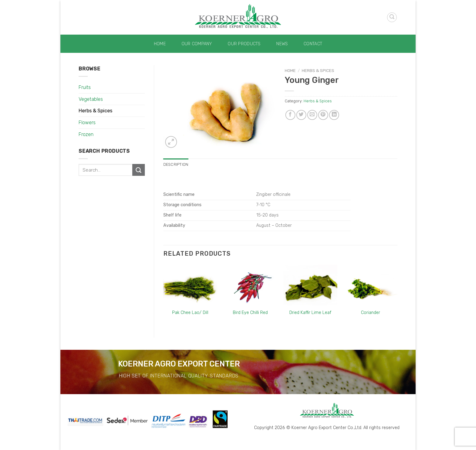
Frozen (86, 134)
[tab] (176, 165)
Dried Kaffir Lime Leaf (310, 313)
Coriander (371, 313)
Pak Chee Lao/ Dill (190, 313)
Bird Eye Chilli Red (250, 313)
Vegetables (91, 99)
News (282, 44)
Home (160, 44)
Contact (313, 44)
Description (176, 164)
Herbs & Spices (95, 111)
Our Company (197, 44)
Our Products (244, 44)
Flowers (87, 123)
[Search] (392, 17)
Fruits (85, 87)
